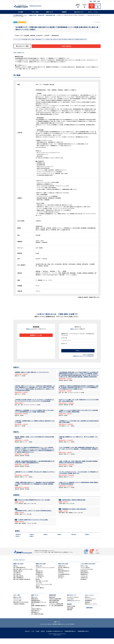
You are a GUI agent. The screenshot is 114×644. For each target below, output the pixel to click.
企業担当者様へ (89, 613)
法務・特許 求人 (17, 580)
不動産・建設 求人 (40, 593)
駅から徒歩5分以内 (61, 40)
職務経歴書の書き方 (36, 606)
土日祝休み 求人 (84, 583)
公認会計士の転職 (71, 612)
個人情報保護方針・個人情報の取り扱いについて (54, 637)
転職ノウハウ (50, 12)
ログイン (78, 352)
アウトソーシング (67, 630)
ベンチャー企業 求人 (85, 573)
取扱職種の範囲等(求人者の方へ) (86, 637)
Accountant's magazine (73, 603)
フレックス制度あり (52, 40)
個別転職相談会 (88, 606)
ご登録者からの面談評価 (19, 609)
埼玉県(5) (18, 542)
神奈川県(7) (74, 540)
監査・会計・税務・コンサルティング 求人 (23, 575)
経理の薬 (61, 630)
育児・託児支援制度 (86, 40)
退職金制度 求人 (84, 580)
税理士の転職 (70, 613)
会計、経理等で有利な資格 (37, 619)
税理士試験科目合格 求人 (64, 576)
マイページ (98, 5)
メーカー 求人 (39, 583)
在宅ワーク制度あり (35, 40)
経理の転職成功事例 (54, 608)
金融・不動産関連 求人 (19, 583)
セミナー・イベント (93, 12)
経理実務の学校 (55, 630)
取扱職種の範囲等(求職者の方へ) (72, 637)
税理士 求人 (61, 575)
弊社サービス (30, 330)
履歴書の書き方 (35, 604)
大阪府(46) (32, 540)
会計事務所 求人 (39, 578)
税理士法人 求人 (39, 576)
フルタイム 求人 (84, 581)
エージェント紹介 (17, 606)
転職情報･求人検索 (33, 15)
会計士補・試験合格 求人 (64, 573)
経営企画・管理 (41, 15)
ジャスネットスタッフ (39, 630)
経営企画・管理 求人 (18, 576)
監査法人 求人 (39, 571)
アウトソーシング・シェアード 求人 (44, 590)
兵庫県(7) (60, 540)
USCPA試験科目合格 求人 (64, 580)
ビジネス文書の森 (75, 630)
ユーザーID (64, 339)
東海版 (99, 1)
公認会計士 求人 (62, 571)
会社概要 (36, 637)
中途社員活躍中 (27, 40)
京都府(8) (46, 540)
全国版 (91, 1)
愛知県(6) (88, 540)
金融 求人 (38, 591)
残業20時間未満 (44, 40)
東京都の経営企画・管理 (50, 15)
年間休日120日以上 (95, 40)
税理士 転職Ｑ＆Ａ (35, 616)
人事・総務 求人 (17, 578)
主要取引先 (41, 637)
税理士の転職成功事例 (54, 606)
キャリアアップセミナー (90, 604)
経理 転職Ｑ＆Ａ (35, 618)
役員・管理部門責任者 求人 (20, 573)
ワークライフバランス (18, 40)
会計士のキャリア (79, 12)
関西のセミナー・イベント (91, 609)
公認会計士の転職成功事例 (55, 604)
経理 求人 (16, 571)
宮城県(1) (32, 542)
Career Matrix (70, 604)
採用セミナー (88, 603)
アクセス (31, 637)
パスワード (64, 344)
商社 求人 (38, 585)
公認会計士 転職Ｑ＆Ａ (36, 614)
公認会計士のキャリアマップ (74, 606)
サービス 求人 (39, 588)
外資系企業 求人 (84, 576)
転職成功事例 (52, 603)
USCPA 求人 (61, 578)
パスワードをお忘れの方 (88, 357)
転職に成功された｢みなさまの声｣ (21, 608)
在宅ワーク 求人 (84, 571)
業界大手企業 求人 (85, 578)
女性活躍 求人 (84, 585)
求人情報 (21, 12)
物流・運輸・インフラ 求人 (42, 586)
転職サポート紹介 (17, 603)
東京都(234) (19, 540)
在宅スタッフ (48, 630)
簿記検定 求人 (61, 581)
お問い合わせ (25, 637)
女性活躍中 (79, 40)
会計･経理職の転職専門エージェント (20, 15)
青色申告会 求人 (39, 580)
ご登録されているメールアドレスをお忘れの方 (83, 358)
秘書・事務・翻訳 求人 (19, 581)
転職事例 (64, 12)
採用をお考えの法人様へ (36, 6)
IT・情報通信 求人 (40, 581)
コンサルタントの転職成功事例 (56, 609)
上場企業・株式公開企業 (71, 40)
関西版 (95, 1)
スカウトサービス (17, 604)
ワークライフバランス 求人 (87, 575)
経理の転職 (70, 615)
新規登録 (92, 5)
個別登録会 (87, 608)
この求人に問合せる (68, 47)
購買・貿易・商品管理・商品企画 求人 (22, 585)
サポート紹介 (35, 12)
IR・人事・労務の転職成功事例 (56, 611)
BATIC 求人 (61, 583)
